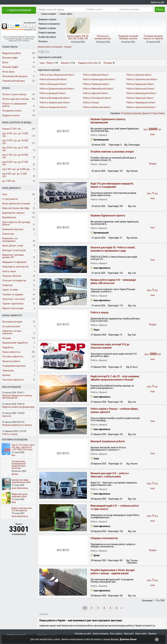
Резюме (108, 63)
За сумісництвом (11, 326)
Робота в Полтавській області (97, 98)
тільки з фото (66, 14)
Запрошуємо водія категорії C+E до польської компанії (110, 346)
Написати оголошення (49, 24)
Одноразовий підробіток (15, 343)
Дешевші (138, 113)
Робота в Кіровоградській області (99, 79)
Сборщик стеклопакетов (104, 538)
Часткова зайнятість (13, 380)
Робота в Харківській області (140, 84)
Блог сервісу (116, 634)
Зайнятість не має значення (12, 332)
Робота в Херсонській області (140, 89)
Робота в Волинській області (53, 79)
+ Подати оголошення (19, 10)
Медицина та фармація (14, 262)
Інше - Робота (47, 63)
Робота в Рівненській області (97, 107)
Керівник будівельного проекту (108, 216)
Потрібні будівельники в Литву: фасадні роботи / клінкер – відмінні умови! (113, 572)
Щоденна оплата (11, 115)
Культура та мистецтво (14, 250)
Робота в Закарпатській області (55, 102)
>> (121, 608)
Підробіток (8, 347)
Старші (154, 113)
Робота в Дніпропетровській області (57, 89)
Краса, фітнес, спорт (13, 246)
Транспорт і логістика (14, 299)
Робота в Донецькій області (53, 93)
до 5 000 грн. (9, 181)
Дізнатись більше (128, 639)
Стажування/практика (14, 366)
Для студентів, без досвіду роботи (16, 223)
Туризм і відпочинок (13, 304)
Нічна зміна (8, 72)
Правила (152, 634)
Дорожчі (147, 113)
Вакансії (65, 63)
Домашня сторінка (47, 19)
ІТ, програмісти (10, 199)
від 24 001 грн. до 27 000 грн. (15, 163)
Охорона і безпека (12, 276)
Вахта (5, 62)
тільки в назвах (48, 14)
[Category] (139, 9)
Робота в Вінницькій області (53, 84)
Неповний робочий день (15, 76)
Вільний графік (10, 58)
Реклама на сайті (83, 634)
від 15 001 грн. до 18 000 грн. (15, 142)
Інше (5, 194)
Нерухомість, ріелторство (16, 267)
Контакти (43, 41)
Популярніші (127, 113)
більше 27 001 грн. (12, 129)
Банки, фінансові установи (16, 204)
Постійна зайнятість (13, 357)
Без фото (63, 131)
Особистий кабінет (47, 37)
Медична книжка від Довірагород (18, 407)
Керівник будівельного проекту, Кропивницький (17, 397)
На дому (7, 338)
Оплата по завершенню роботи (15, 105)
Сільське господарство (14, 280)
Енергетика (8, 234)
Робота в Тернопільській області (142, 79)
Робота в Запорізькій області (53, 107)
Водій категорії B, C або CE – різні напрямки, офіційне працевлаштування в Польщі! (115, 378)
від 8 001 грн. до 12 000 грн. (15, 175)
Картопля (7, 416)
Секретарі (7, 285)
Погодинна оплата (12, 111)
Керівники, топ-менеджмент (10, 240)
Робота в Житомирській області (55, 98)
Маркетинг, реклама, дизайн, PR (13, 256)
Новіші (161, 113)
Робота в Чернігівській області (141, 107)
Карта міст (129, 634)
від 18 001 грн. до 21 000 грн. (15, 149)
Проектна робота (11, 361)
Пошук (160, 9)
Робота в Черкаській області (140, 98)
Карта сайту (141, 634)
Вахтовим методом (12, 322)
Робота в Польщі (91, 102)
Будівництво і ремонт (13, 213)
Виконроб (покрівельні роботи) (108, 441)
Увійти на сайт (158, 2)
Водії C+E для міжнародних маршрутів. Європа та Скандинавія (112, 185)
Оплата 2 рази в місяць (14, 94)
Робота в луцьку (99, 312)
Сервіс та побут (10, 290)
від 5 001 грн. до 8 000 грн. (16, 169)
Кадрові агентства (88, 63)
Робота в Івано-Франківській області (57, 75)
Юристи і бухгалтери (13, 308)
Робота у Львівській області (96, 84)
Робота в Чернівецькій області (141, 102)
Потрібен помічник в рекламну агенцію (112, 152)
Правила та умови (47, 28)
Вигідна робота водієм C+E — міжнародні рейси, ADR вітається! (113, 282)
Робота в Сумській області (139, 75)
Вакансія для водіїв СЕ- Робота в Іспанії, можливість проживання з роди (113, 249)
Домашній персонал (13, 229)
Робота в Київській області (96, 75)
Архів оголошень (101, 634)
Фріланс (7, 375)
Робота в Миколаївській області (98, 89)
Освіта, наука (9, 271)
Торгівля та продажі (13, 294)
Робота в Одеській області (96, 93)
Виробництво (9, 217)
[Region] (105, 9)
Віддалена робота (12, 53)
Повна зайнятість (11, 352)
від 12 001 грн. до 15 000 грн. (15, 135)
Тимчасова (8, 371)
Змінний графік (10, 67)
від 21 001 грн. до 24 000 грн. (15, 156)
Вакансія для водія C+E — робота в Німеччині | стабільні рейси (110, 475)
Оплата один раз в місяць (16, 99)
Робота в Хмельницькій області (141, 93)
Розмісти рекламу (47, 33)
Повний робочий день (14, 81)
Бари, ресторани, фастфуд (16, 208)
